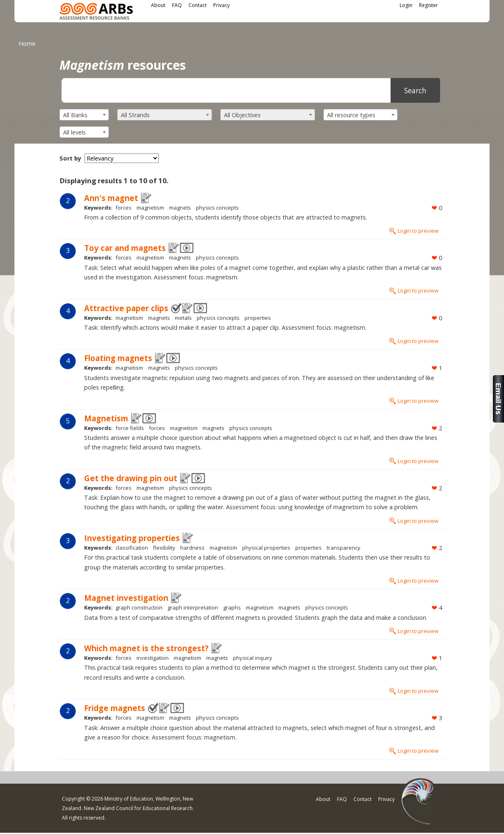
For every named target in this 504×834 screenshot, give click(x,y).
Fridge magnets (115, 708)
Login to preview (418, 231)
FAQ (177, 5)
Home (27, 44)
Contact (198, 5)
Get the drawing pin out (131, 478)
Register (429, 5)
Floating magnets (118, 358)
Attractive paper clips (126, 308)
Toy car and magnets (125, 248)
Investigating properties (132, 538)
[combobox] (84, 115)
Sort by (70, 158)
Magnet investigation (126, 598)
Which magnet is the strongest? (146, 648)
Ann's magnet (111, 198)
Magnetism (106, 418)
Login (406, 5)
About (158, 5)
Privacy (221, 5)
